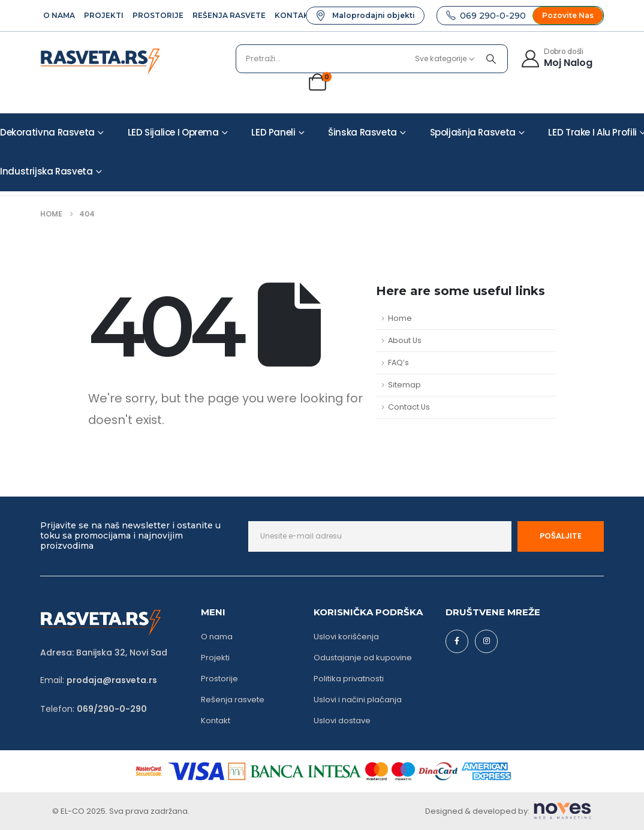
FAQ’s (398, 363)
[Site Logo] (100, 62)
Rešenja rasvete (229, 15)
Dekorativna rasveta (47, 132)
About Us (405, 340)
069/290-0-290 (112, 709)
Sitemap (404, 385)
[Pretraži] (491, 59)
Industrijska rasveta (46, 171)
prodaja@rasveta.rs (112, 680)
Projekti (104, 15)
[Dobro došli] (556, 57)
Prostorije (158, 15)
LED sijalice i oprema (173, 132)
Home (400, 318)
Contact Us (409, 407)
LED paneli (273, 132)
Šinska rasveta (362, 132)
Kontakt (294, 15)
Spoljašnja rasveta (473, 132)
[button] (365, 16)
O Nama (59, 15)
